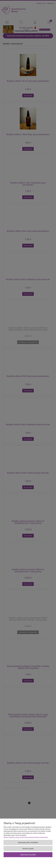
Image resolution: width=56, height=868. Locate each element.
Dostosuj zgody (28, 849)
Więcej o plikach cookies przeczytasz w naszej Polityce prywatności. (26, 837)
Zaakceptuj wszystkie (28, 855)
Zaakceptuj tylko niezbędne (28, 842)
